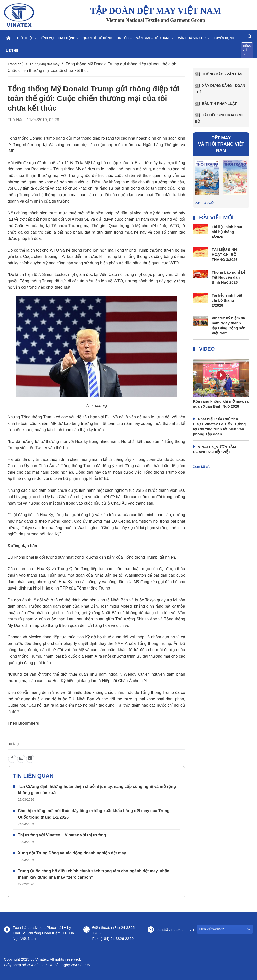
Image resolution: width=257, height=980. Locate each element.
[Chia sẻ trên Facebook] (12, 759)
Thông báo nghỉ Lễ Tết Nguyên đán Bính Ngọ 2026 (228, 277)
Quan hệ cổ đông (97, 38)
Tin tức (124, 38)
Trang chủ (16, 64)
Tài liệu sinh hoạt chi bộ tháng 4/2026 (227, 232)
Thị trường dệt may (44, 64)
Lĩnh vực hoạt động (60, 38)
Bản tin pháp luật (219, 104)
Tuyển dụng (224, 38)
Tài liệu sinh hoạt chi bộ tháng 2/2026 (227, 300)
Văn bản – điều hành (155, 38)
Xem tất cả (204, 202)
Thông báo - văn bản (222, 74)
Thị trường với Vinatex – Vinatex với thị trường (62, 835)
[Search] (249, 36)
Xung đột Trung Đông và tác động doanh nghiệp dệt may (72, 853)
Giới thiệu (27, 38)
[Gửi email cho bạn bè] (21, 759)
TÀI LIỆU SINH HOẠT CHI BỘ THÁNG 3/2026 (224, 255)
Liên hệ (12, 51)
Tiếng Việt (247, 50)
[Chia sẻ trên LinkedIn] (30, 759)
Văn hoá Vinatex (194, 38)
